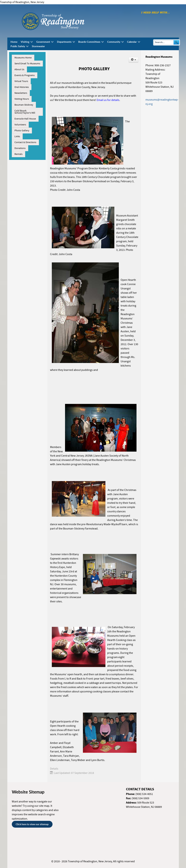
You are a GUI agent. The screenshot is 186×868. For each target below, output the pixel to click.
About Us (19, 69)
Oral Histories (22, 87)
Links (17, 136)
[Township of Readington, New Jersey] (63, 21)
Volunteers (20, 125)
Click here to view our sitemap (32, 824)
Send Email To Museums (27, 64)
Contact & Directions (25, 142)
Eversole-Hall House (25, 119)
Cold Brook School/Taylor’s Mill (25, 112)
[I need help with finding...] (155, 12)
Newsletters (21, 93)
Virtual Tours (21, 81)
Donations (20, 148)
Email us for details (108, 100)
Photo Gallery (22, 131)
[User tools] (134, 60)
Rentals (18, 154)
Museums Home (23, 58)
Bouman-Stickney (24, 105)
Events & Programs (25, 75)
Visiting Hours (22, 99)
